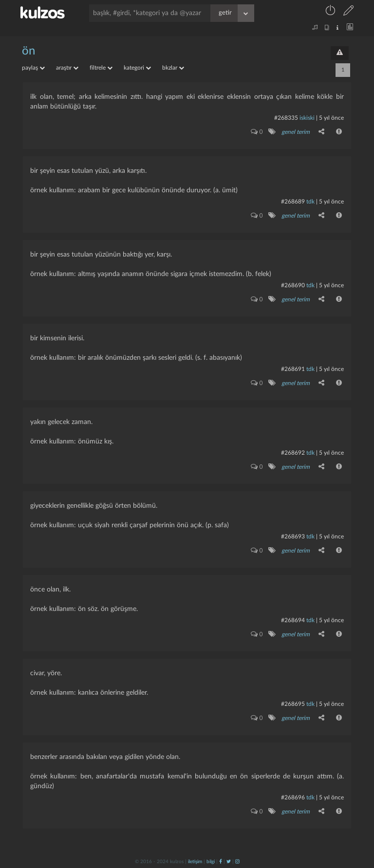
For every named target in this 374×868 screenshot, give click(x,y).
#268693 (293, 536)
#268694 (293, 620)
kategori (137, 68)
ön (28, 51)
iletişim (195, 862)
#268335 (286, 118)
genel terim (296, 132)
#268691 (293, 369)
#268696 (293, 797)
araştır (67, 68)
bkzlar (173, 68)
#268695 (293, 704)
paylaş (33, 68)
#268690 (293, 285)
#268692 (293, 453)
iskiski (307, 118)
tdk (310, 202)
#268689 (293, 202)
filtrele (101, 68)
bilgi (211, 862)
